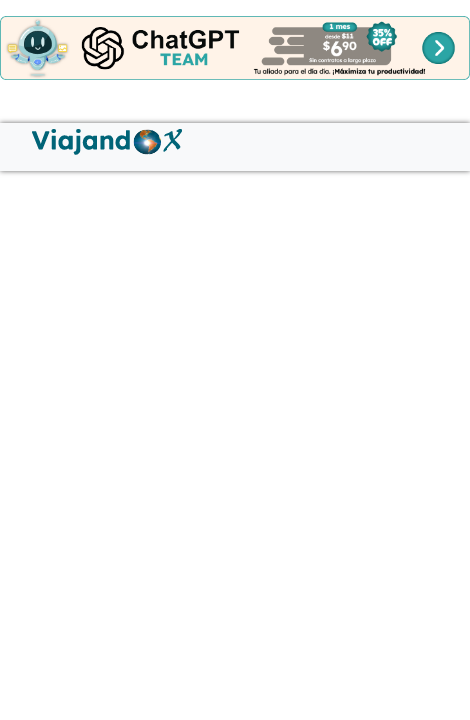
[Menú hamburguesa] (24, 131)
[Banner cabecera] (235, 46)
